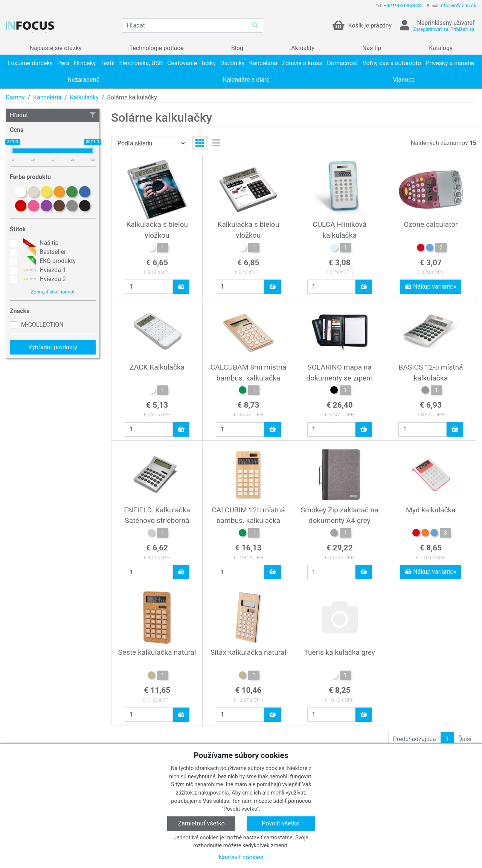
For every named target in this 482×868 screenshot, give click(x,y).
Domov (15, 97)
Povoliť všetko (281, 823)
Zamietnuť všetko (201, 823)
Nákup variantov (431, 287)
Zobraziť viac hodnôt (53, 292)
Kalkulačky (84, 97)
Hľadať (53, 115)
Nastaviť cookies (241, 857)
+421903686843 (402, 5)
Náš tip (40, 243)
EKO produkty (48, 261)
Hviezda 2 (43, 279)
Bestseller (43, 252)
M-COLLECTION (42, 325)
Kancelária (47, 97)
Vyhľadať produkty (53, 347)
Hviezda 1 (43, 270)
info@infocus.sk (458, 5)
